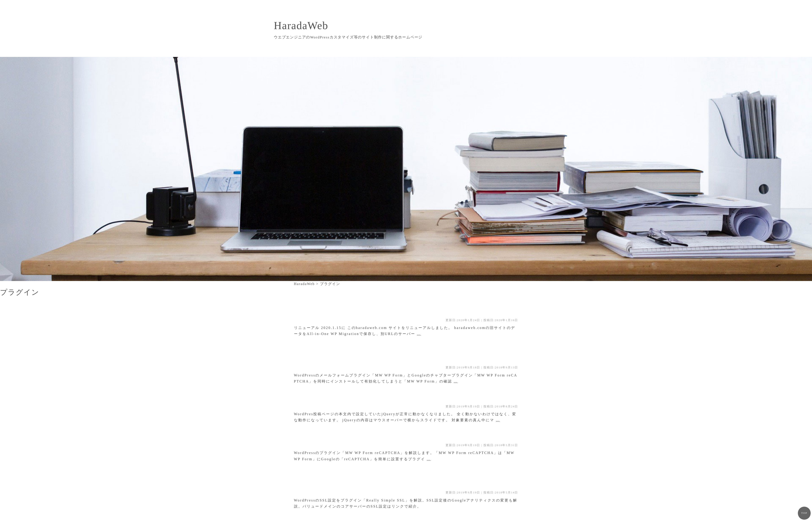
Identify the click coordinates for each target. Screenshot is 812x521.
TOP (804, 513)
